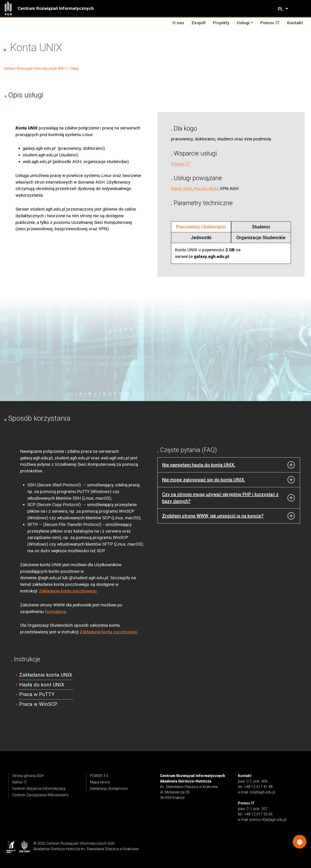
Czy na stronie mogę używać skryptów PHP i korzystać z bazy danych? (220, 498)
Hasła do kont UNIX (42, 685)
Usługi (74, 68)
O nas (178, 23)
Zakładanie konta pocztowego (68, 591)
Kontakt (295, 23)
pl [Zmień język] (281, 9)
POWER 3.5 (99, 776)
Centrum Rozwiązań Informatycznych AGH (34, 68)
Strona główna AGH (28, 776)
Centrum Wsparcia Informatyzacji (39, 789)
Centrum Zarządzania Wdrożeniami (40, 795)
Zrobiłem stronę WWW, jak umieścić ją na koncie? (213, 516)
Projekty (221, 23)
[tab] (201, 227)
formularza (55, 612)
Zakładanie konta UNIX (46, 675)
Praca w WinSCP (38, 704)
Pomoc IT (270, 23)
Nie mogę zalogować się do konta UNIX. (204, 480)
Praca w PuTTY (37, 694)
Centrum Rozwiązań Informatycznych (56, 8)
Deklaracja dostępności (109, 789)
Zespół (198, 23)
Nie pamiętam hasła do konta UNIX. (199, 465)
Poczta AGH (206, 189)
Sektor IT (20, 782)
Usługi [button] (243, 23)
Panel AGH (181, 189)
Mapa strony (100, 782)
